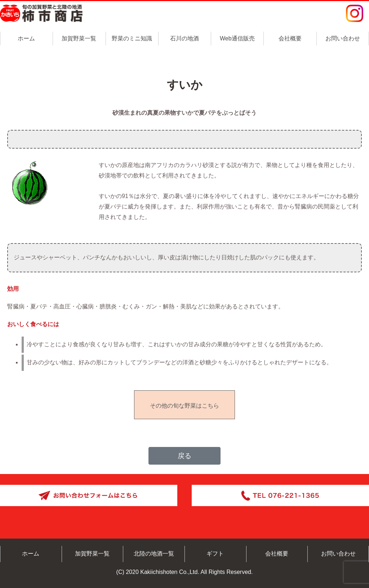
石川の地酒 (184, 38)
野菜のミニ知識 (132, 38)
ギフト (215, 554)
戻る (184, 456)
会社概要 (290, 38)
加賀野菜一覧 (79, 38)
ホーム (26, 38)
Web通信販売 (237, 38)
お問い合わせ (343, 38)
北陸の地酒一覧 (154, 554)
